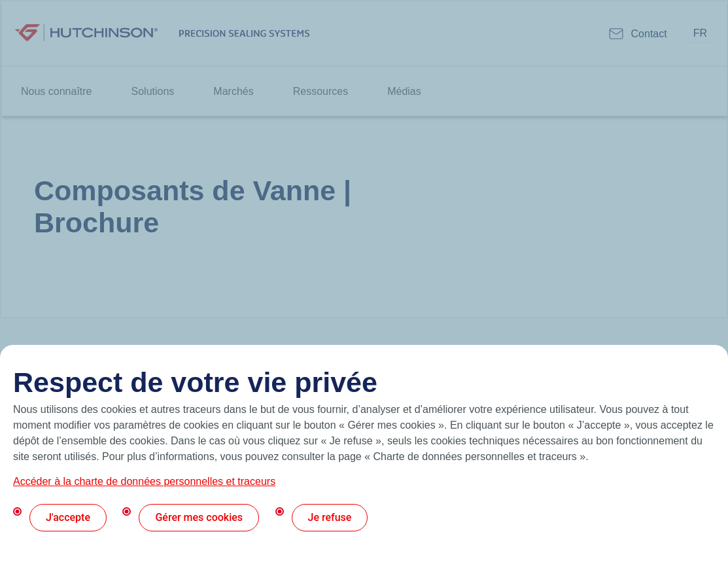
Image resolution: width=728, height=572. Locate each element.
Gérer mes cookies (199, 517)
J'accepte (68, 517)
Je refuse (330, 517)
